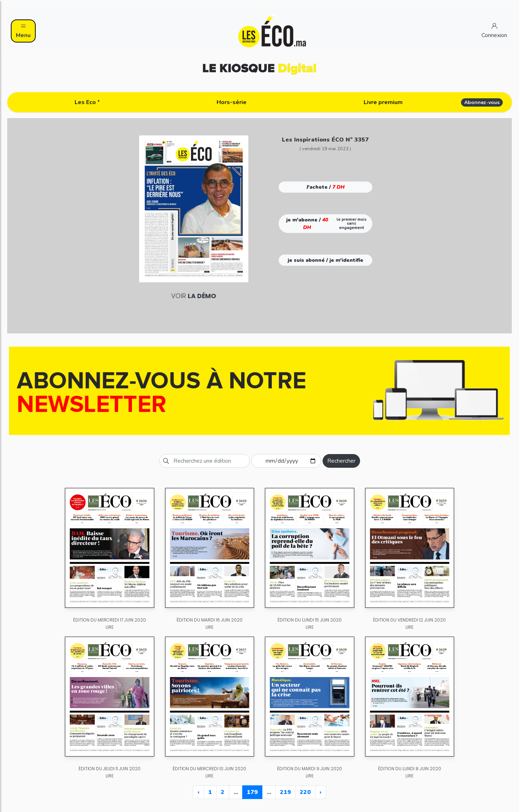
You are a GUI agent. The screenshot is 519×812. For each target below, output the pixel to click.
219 (285, 792)
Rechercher (341, 461)
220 (305, 792)
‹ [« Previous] (198, 792)
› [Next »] (321, 792)
